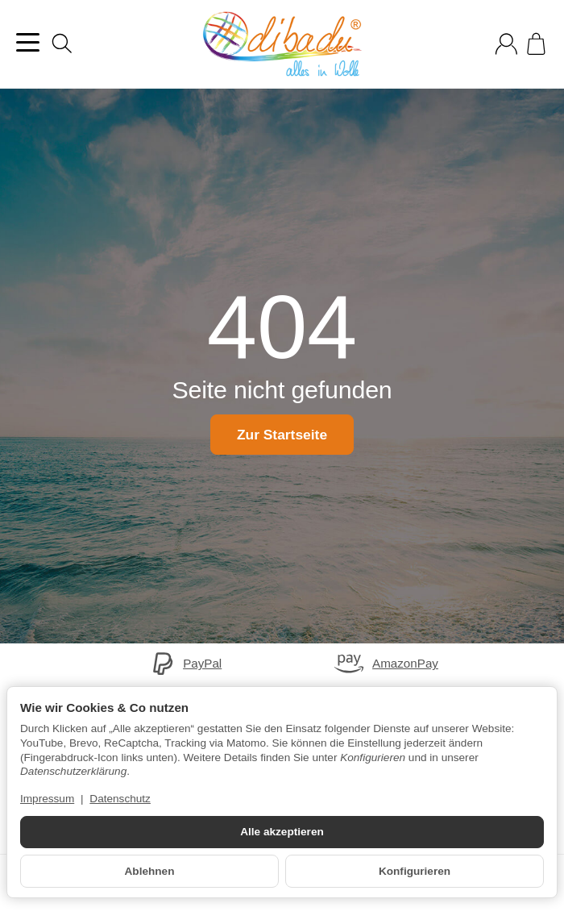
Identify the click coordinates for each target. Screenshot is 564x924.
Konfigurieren (415, 871)
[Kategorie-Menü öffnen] (28, 42)
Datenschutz (120, 799)
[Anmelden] (506, 44)
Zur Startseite (282, 435)
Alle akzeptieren (282, 832)
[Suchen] (62, 44)
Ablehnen (150, 871)
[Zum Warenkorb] (536, 44)
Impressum (47, 799)
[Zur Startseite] (282, 44)
